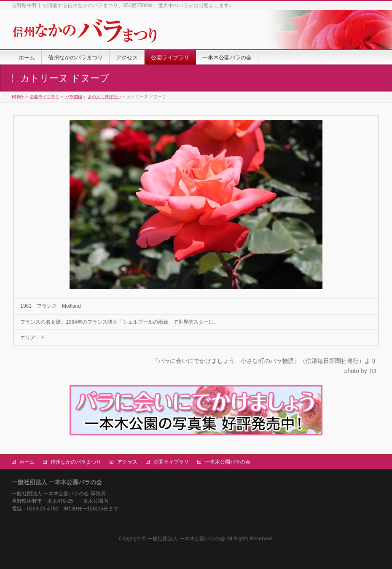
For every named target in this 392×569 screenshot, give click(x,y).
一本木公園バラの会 (228, 462)
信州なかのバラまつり (76, 462)
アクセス (127, 462)
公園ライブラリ (171, 462)
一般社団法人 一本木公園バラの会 (186, 539)
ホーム (27, 462)
